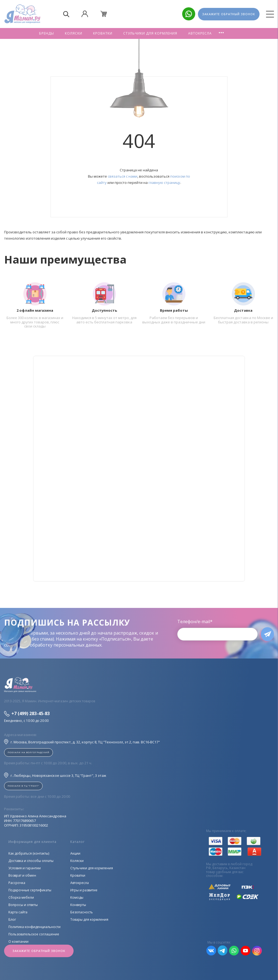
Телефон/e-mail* (193, 622)
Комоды (77, 897)
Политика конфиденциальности (34, 927)
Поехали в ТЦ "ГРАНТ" (23, 786)
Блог (12, 919)
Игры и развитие (84, 890)
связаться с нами (123, 176)
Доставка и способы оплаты (31, 861)
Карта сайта (18, 912)
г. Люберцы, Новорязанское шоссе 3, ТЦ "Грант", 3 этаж (55, 775)
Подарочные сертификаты (30, 890)
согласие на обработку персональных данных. (53, 645)
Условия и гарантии (25, 868)
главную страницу (164, 183)
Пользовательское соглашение (34, 934)
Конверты (78, 905)
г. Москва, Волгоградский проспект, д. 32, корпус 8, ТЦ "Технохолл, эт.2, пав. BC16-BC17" (82, 742)
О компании (18, 942)
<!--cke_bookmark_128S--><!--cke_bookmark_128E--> (139, 469)
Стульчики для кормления (150, 33)
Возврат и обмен (22, 875)
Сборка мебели (21, 897)
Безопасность (82, 912)
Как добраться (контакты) (29, 853)
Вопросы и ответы (23, 905)
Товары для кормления (89, 919)
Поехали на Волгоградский (29, 752)
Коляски (74, 33)
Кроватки (103, 33)
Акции (75, 853)
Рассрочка (17, 883)
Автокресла (200, 33)
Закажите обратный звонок (39, 951)
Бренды (47, 33)
